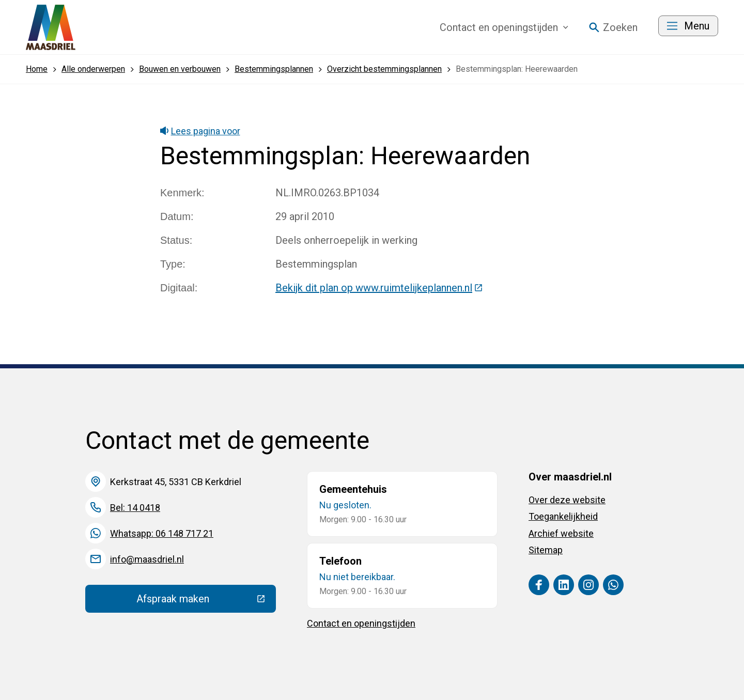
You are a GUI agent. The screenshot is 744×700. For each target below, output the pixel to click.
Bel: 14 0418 (135, 508)
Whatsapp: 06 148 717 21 (162, 533)
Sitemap (546, 550)
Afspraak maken (206, 601)
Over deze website (567, 500)
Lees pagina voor (200, 131)
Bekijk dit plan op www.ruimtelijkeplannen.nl (379, 288)
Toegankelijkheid (563, 516)
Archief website (561, 533)
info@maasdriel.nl (147, 559)
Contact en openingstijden (361, 623)
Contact (504, 27)
